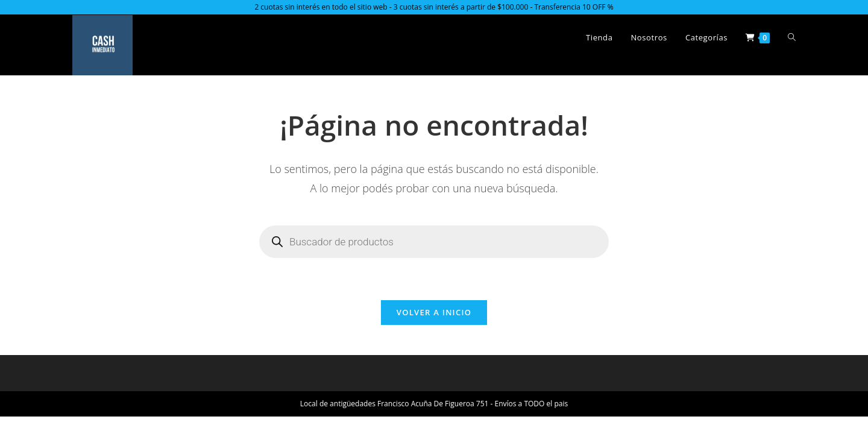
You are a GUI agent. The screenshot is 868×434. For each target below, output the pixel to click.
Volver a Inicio (434, 312)
